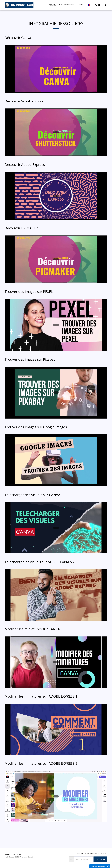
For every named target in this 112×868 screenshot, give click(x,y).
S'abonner (100, 859)
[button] (68, 5)
